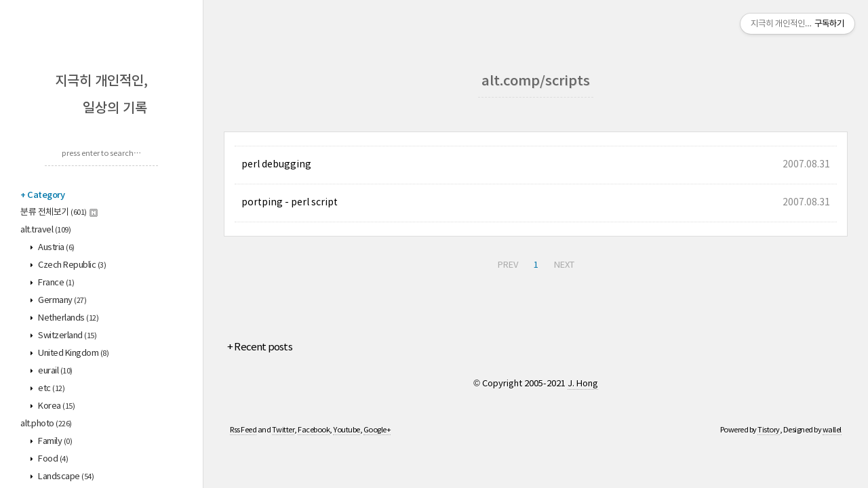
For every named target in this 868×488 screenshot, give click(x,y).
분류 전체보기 (59, 212)
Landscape (65, 477)
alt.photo (46, 424)
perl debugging (276, 165)
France (56, 283)
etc (51, 389)
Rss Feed (243, 430)
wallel (832, 430)
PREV (508, 265)
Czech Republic (72, 265)
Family (55, 442)
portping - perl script (290, 203)
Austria (56, 248)
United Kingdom (73, 353)
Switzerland (67, 336)
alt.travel (45, 230)
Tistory (769, 430)
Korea (56, 406)
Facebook (314, 430)
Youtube (347, 430)
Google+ (377, 430)
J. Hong (583, 384)
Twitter (283, 430)
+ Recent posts (260, 347)
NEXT (564, 265)
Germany (62, 301)
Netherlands (68, 318)
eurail (55, 371)
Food (53, 459)
